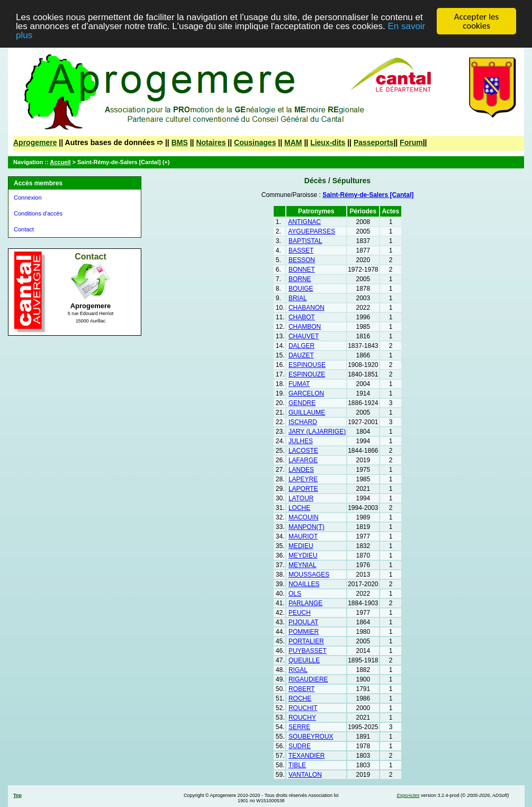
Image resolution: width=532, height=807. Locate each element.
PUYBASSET (308, 651)
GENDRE (302, 403)
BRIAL (298, 298)
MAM (293, 142)
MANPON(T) (306, 527)
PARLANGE (305, 603)
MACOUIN (304, 517)
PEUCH (300, 613)
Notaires (211, 142)
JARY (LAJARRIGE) (317, 432)
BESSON (302, 260)
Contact (24, 229)
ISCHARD (303, 422)
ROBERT (302, 689)
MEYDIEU (303, 555)
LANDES (301, 470)
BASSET (301, 250)
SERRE (299, 727)
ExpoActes (408, 795)
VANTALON (305, 775)
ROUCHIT (303, 708)
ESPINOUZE (307, 374)
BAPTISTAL (305, 241)
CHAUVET (304, 336)
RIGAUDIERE (308, 679)
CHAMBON (305, 327)
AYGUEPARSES (312, 231)
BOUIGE (301, 289)
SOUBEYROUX (311, 737)
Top (17, 795)
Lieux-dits (328, 142)
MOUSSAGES (309, 575)
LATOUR (301, 498)
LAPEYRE (303, 479)
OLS (295, 594)
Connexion (28, 198)
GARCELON (306, 393)
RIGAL (298, 670)
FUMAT (299, 384)
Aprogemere (35, 142)
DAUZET (301, 355)
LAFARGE (303, 460)
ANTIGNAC (304, 222)
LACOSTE (303, 451)
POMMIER (304, 632)
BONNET (302, 270)
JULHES (301, 441)
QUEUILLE (304, 660)
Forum (411, 142)
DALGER (301, 346)
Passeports (373, 142)
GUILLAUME (307, 413)
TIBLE (297, 765)
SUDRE (300, 746)
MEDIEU (301, 546)
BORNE (300, 279)
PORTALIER (306, 641)
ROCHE (300, 698)
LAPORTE (303, 489)
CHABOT (302, 317)
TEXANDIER (307, 756)
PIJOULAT (303, 622)
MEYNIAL (303, 565)
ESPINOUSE (307, 365)
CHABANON (306, 308)
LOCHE (299, 508)
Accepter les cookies (476, 21)
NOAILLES (304, 584)
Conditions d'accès (38, 213)
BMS (180, 142)
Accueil (60, 162)
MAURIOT (303, 536)
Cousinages (255, 142)
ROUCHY (302, 718)
